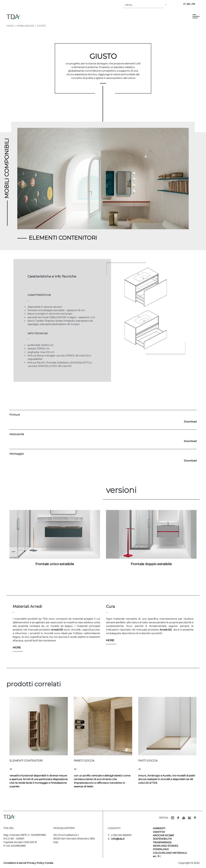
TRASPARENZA (162, 842)
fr (159, 856)
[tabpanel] (103, 180)
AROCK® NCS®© (163, 835)
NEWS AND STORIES (165, 846)
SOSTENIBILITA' (162, 839)
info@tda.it (118, 839)
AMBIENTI (159, 828)
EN (188, 4)
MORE (17, 647)
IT (184, 4)
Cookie (49, 863)
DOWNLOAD (161, 849)
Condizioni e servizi (15, 863)
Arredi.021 (57, 630)
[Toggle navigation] (26, 17)
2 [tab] (180, 238)
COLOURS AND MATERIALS (170, 853)
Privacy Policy (36, 863)
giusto (41, 26)
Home (10, 26)
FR (193, 4)
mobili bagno (25, 26)
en (155, 856)
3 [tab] (186, 238)
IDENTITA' (159, 832)
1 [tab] (174, 238)
